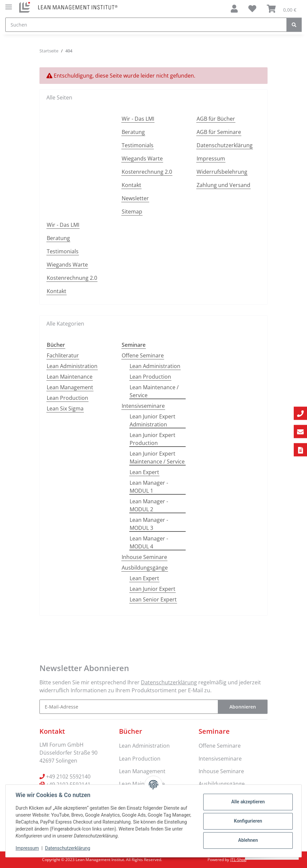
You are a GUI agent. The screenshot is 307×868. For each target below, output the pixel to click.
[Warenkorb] (282, 9)
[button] (234, 9)
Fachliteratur (63, 355)
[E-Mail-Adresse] (129, 707)
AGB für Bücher (216, 119)
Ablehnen (247, 840)
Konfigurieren (247, 821)
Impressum (28, 848)
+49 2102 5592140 (68, 776)
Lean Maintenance (70, 377)
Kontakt (131, 185)
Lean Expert (144, 472)
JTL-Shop (238, 860)
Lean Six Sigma (65, 408)
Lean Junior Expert (153, 589)
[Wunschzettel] (252, 9)
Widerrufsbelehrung (222, 172)
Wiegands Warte (142, 158)
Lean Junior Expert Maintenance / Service (157, 458)
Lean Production (67, 398)
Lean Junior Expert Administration (153, 420)
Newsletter (135, 198)
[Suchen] (146, 25)
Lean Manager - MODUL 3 (149, 524)
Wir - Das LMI (138, 119)
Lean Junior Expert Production (153, 439)
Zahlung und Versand (223, 185)
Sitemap (132, 212)
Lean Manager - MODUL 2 (149, 505)
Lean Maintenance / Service (154, 391)
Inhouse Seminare (144, 557)
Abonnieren (243, 707)
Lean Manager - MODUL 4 (149, 542)
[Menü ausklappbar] (9, 4)
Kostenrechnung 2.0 (147, 172)
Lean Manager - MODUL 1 (149, 487)
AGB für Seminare (219, 132)
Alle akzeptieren (247, 802)
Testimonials (138, 145)
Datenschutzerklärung (68, 848)
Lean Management (70, 387)
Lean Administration (72, 366)
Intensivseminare (143, 406)
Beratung (133, 132)
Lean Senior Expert (153, 599)
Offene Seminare (143, 355)
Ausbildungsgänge (145, 568)
